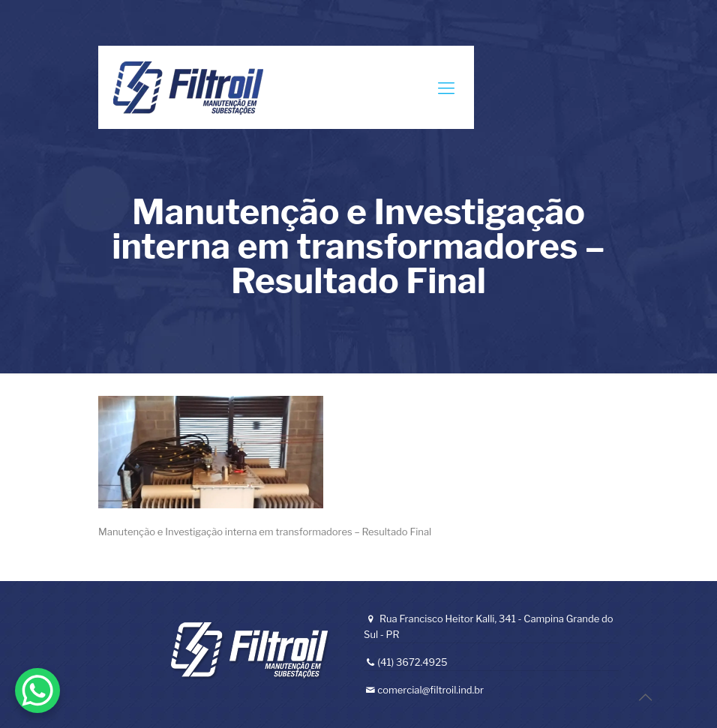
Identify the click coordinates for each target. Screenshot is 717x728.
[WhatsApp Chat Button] (37, 691)
